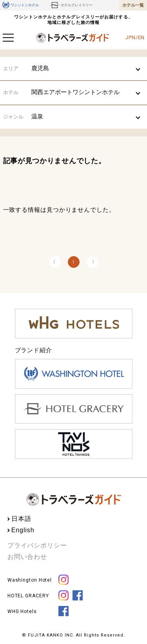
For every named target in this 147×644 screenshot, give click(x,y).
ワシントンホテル (21, 5)
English (23, 530)
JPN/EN (135, 37)
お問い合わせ (27, 557)
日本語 (21, 519)
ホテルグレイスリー (71, 5)
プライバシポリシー (37, 545)
